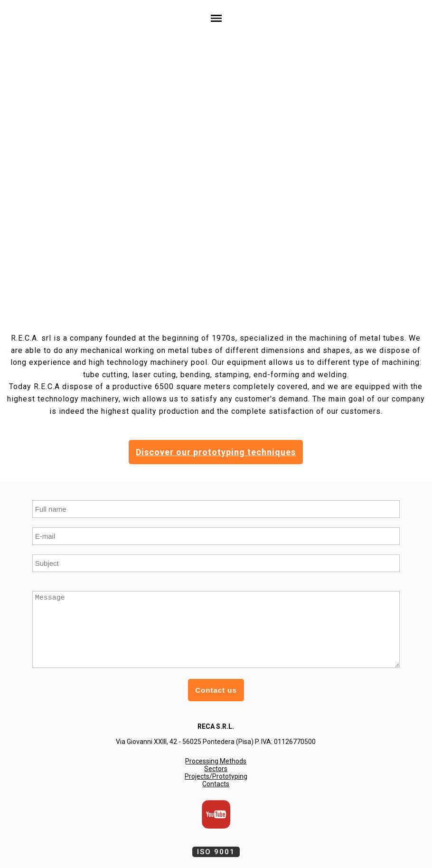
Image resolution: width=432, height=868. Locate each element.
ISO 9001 (216, 852)
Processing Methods (216, 761)
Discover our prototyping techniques (216, 452)
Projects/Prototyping (216, 776)
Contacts (216, 784)
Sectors (216, 769)
